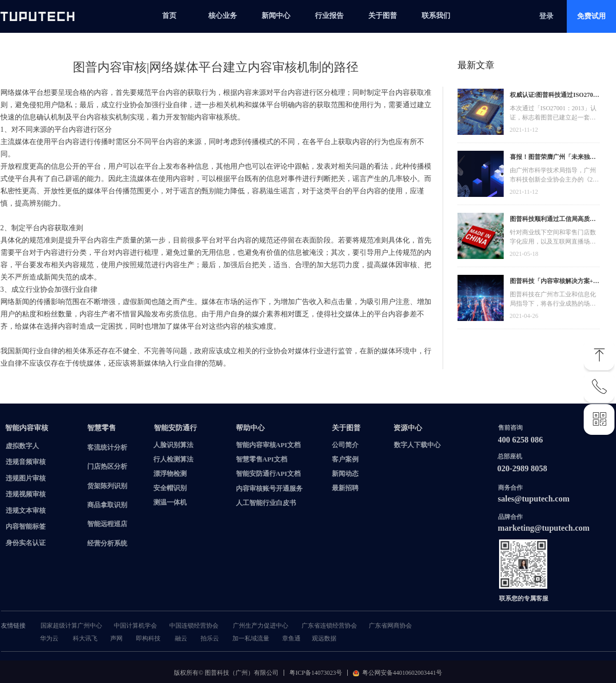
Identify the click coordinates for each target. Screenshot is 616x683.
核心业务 (223, 16)
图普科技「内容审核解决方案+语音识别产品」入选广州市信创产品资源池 (555, 282)
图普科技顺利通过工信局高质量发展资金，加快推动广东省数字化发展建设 (553, 220)
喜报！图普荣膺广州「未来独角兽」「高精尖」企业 (553, 158)
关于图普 (383, 16)
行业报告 (329, 16)
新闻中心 (276, 16)
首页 (169, 16)
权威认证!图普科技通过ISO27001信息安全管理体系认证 (555, 96)
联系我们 (436, 16)
